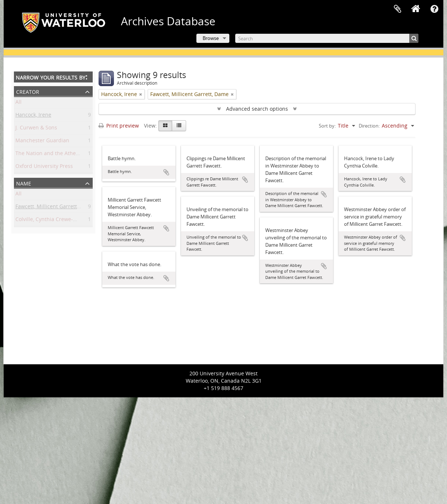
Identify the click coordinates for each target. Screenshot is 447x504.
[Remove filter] (141, 94)
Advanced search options (257, 109)
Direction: (369, 126)
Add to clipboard (166, 172)
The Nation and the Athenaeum (54, 154)
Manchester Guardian (42, 142)
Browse (211, 38)
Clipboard (398, 9)
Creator (28, 91)
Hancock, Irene (33, 116)
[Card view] (165, 126)
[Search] (327, 38)
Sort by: (327, 126)
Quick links (434, 9)
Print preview (119, 126)
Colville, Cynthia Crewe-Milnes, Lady (59, 220)
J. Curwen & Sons (36, 129)
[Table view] (179, 126)
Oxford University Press (44, 167)
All (19, 103)
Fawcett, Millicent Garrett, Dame (55, 208)
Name (24, 183)
